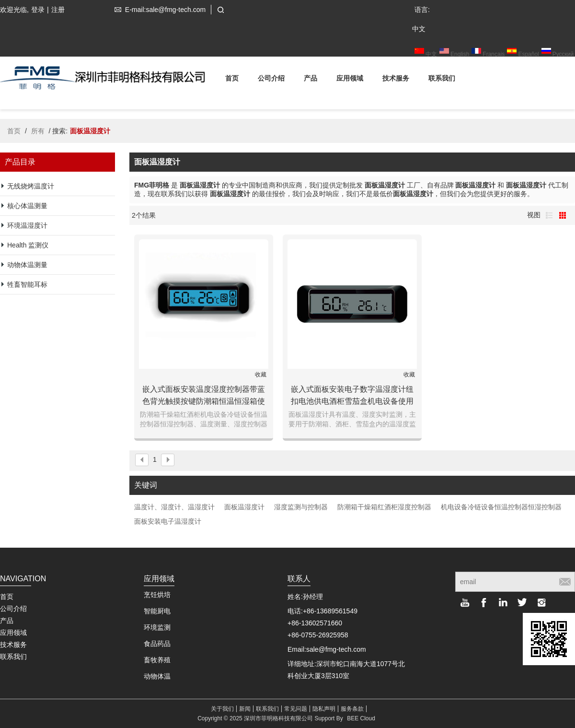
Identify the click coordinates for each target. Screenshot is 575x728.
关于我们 (222, 709)
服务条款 (352, 709)
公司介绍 (271, 80)
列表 (549, 215)
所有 (38, 131)
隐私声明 (324, 709)
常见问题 (296, 709)
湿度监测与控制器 (301, 507)
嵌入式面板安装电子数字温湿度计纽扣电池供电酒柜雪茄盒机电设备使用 (352, 395)
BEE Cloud (361, 718)
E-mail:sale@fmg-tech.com (158, 10)
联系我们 (442, 80)
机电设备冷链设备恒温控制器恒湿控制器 (501, 507)
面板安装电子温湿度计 (168, 521)
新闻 (245, 709)
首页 (232, 80)
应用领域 (350, 80)
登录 (38, 10)
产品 (310, 80)
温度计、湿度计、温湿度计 (174, 507)
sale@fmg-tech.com (336, 649)
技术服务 (396, 80)
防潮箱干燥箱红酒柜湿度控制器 (384, 507)
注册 (58, 10)
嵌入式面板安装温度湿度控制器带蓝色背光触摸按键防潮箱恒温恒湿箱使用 (204, 396)
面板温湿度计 (244, 507)
